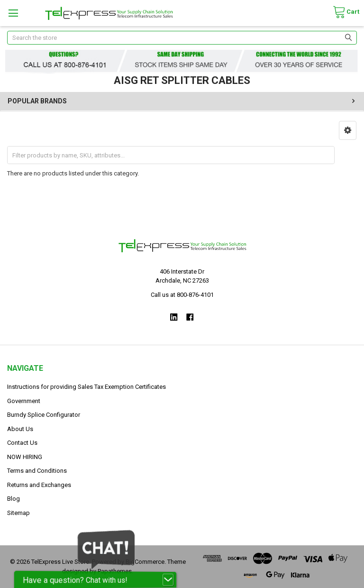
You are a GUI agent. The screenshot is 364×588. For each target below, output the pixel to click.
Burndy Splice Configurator (44, 415)
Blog (14, 499)
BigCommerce (145, 562)
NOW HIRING (25, 457)
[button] (348, 130)
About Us (20, 429)
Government (24, 401)
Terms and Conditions (37, 471)
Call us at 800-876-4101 (182, 295)
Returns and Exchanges (39, 485)
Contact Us (22, 443)
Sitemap (18, 513)
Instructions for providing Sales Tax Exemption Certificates (86, 387)
